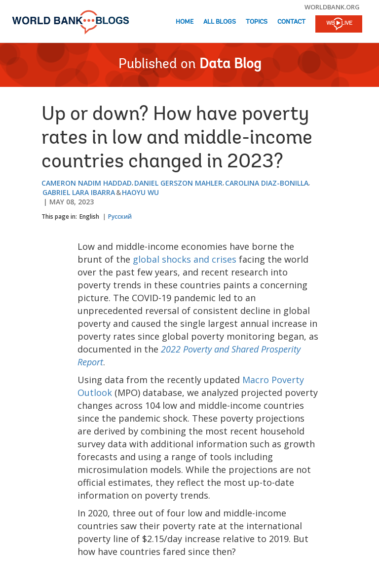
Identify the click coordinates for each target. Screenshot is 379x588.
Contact (291, 22)
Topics (257, 22)
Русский (120, 216)
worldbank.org (332, 7)
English (89, 216)
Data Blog (230, 65)
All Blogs (220, 22)
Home (185, 22)
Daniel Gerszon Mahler (178, 183)
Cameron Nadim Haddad (87, 183)
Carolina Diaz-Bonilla (267, 183)
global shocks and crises (185, 259)
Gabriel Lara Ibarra (79, 192)
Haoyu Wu (140, 192)
